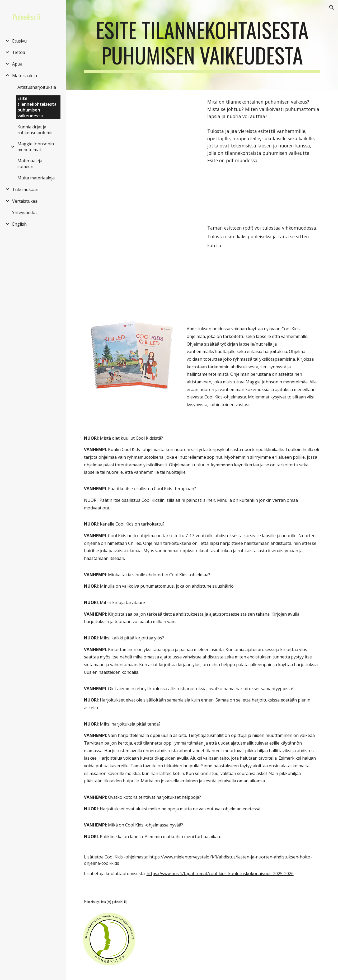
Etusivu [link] (19, 41)
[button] (332, 7)
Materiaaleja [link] (25, 76)
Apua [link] (17, 64)
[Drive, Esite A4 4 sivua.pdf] (140, 152)
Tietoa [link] (19, 52)
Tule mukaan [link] (25, 189)
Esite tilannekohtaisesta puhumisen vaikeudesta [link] (37, 107)
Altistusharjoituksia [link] (37, 87)
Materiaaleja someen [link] (30, 164)
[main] (202, 45)
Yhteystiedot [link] (25, 212)
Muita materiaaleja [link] (36, 178)
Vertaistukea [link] (25, 201)
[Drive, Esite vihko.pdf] (140, 265)
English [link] (19, 224)
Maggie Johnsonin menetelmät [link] (36, 147)
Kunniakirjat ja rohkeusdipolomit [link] (35, 130)
